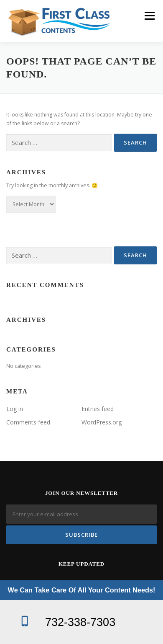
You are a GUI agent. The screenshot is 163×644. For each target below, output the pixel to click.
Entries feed (98, 409)
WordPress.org (102, 422)
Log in (15, 409)
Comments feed (28, 422)
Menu (149, 16)
